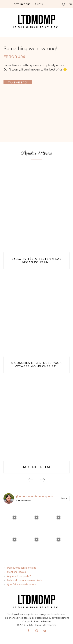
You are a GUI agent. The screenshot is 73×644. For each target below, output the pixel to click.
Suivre (64, 498)
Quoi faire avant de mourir (22, 585)
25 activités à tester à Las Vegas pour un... (37, 260)
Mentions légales (17, 572)
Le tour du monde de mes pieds (24, 580)
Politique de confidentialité (22, 568)
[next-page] (42, 480)
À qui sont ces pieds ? (19, 576)
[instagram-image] (14, 518)
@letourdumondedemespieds (34, 497)
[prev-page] (31, 480)
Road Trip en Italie (37, 467)
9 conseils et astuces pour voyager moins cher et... (36, 365)
